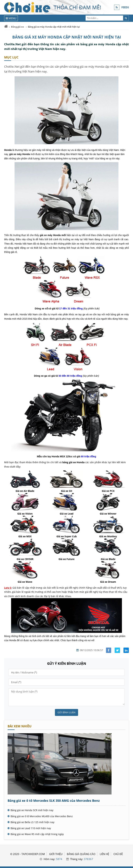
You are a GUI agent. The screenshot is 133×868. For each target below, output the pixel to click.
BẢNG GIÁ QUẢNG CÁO (81, 854)
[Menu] (11, 18)
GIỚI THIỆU (56, 854)
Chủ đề (118, 854)
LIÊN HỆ (104, 854)
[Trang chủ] (6, 26)
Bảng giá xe (17, 27)
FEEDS (125, 7)
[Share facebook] (109, 650)
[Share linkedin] (126, 650)
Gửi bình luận (66, 712)
